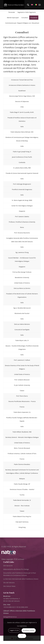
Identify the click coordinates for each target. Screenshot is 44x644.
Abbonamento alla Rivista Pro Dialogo (16, 569)
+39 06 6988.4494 (22, 607)
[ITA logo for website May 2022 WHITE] (14, 5)
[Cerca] (27, 5)
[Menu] (40, 5)
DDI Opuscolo (8, 566)
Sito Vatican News (9, 586)
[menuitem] (27, 5)
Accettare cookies (29, 630)
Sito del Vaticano (9, 583)
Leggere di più (14, 630)
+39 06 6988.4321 (9, 607)
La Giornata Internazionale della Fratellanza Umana (21, 579)
